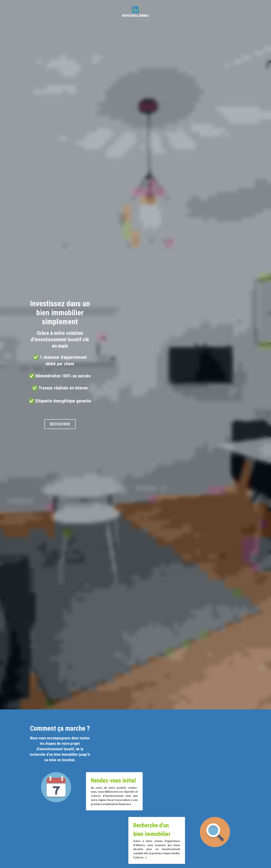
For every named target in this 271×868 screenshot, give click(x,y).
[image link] (135, 11)
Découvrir (135, 405)
